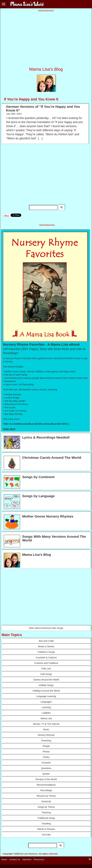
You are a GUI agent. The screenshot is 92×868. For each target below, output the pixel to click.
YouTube (46, 835)
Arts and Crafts (46, 641)
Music (46, 729)
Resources (39, 859)
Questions (46, 768)
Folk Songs (46, 674)
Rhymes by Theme (46, 796)
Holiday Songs (46, 685)
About (4, 859)
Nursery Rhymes (46, 735)
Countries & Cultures (46, 658)
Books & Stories (46, 646)
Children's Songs (46, 652)
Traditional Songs (46, 818)
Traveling (46, 824)
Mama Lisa (46, 718)
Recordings (46, 790)
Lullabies (46, 713)
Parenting (46, 741)
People (46, 746)
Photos (46, 752)
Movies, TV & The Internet (46, 724)
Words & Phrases (46, 829)
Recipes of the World (46, 779)
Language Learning (46, 696)
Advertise (27, 859)
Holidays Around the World (46, 691)
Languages (46, 702)
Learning (46, 707)
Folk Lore (46, 669)
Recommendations (46, 785)
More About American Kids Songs (46, 628)
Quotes (46, 774)
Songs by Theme (46, 807)
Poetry (46, 757)
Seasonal (46, 801)
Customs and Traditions (46, 663)
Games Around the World (46, 680)
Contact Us (15, 859)
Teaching (46, 812)
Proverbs (46, 763)
